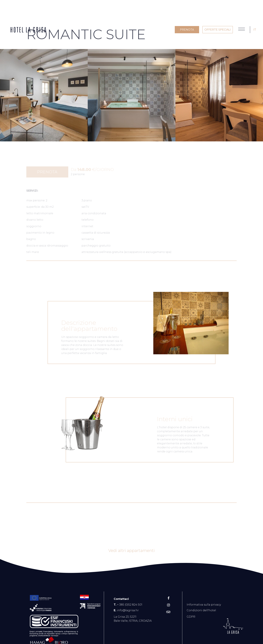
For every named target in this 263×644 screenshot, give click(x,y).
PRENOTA (187, 30)
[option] (44, 95)
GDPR (191, 617)
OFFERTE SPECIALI (218, 30)
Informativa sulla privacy (204, 605)
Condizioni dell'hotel (201, 610)
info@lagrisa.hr (128, 610)
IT (255, 30)
